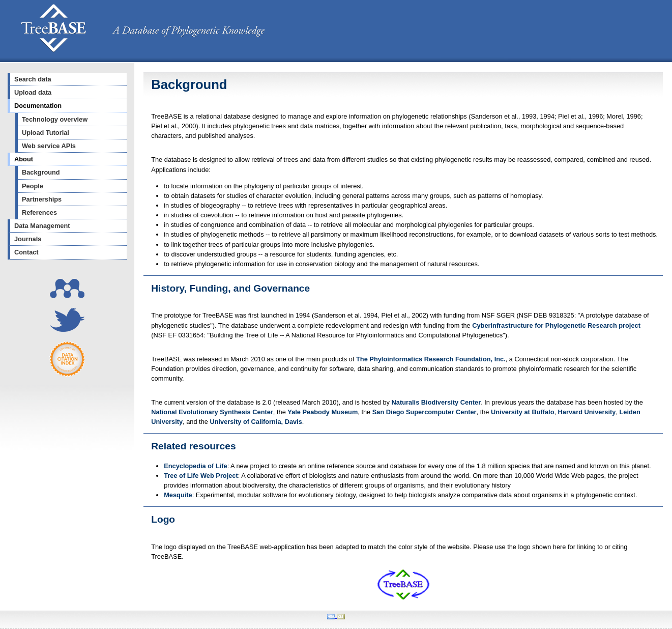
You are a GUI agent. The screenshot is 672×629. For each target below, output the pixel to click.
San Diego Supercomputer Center (425, 412)
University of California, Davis (256, 422)
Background (41, 172)
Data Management (42, 226)
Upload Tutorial (46, 133)
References (39, 212)
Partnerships (42, 199)
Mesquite (178, 495)
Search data (33, 79)
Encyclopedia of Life (195, 466)
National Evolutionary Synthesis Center (212, 412)
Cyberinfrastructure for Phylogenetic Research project (556, 325)
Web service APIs (49, 146)
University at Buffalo (522, 412)
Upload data (33, 92)
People (33, 186)
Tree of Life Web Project (201, 476)
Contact (26, 252)
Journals (28, 239)
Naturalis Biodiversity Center (436, 402)
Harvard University (587, 412)
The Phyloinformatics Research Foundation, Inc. (431, 359)
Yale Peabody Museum (323, 412)
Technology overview (55, 119)
